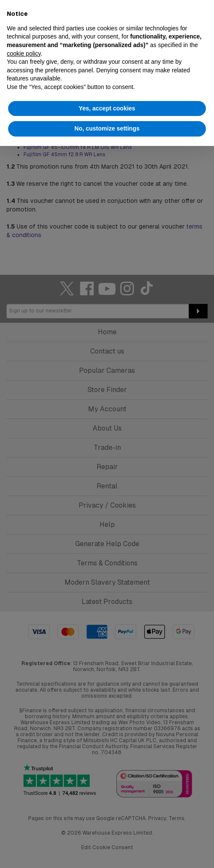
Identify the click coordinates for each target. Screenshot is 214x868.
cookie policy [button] (24, 54)
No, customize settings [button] (107, 128)
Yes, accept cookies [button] (107, 108)
